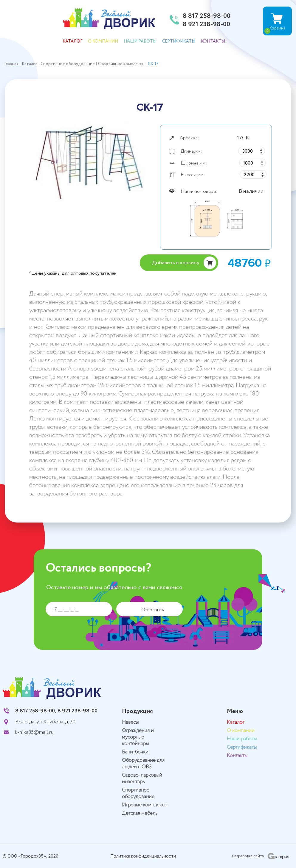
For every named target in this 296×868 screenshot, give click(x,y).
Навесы (130, 722)
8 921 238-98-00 (206, 25)
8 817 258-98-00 (207, 16)
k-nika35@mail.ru (34, 732)
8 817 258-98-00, (36, 711)
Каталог (72, 41)
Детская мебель (140, 813)
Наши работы (140, 41)
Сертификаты (179, 41)
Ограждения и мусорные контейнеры (138, 737)
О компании (103, 41)
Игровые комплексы (145, 805)
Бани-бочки (135, 752)
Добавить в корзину (176, 263)
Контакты (213, 41)
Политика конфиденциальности (143, 856)
